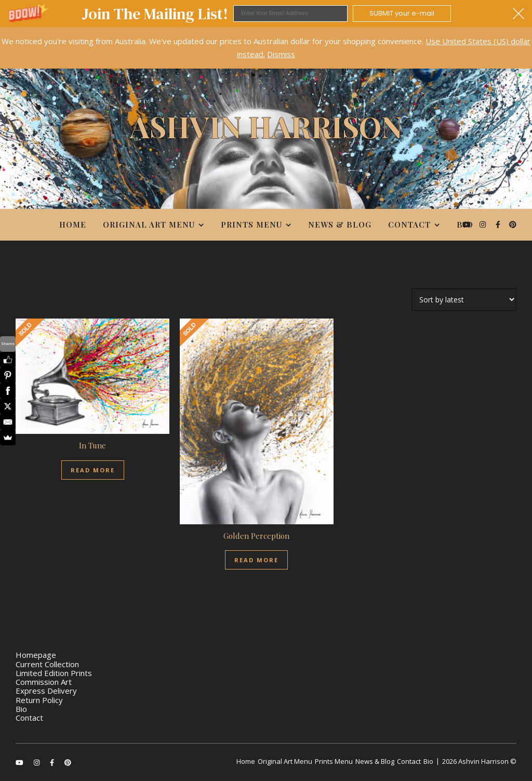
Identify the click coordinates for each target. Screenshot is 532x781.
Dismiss (281, 54)
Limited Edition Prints (54, 673)
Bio (465, 224)
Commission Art (44, 682)
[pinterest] (513, 224)
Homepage (36, 655)
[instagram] (484, 224)
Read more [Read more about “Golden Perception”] (256, 560)
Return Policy (39, 700)
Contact (409, 224)
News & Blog (340, 224)
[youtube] (468, 224)
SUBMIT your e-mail (402, 13)
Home (73, 224)
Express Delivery (46, 691)
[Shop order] (464, 300)
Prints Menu (251, 224)
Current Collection (47, 664)
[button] (266, 14)
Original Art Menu (149, 224)
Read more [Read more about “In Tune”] (93, 470)
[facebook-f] (499, 224)
